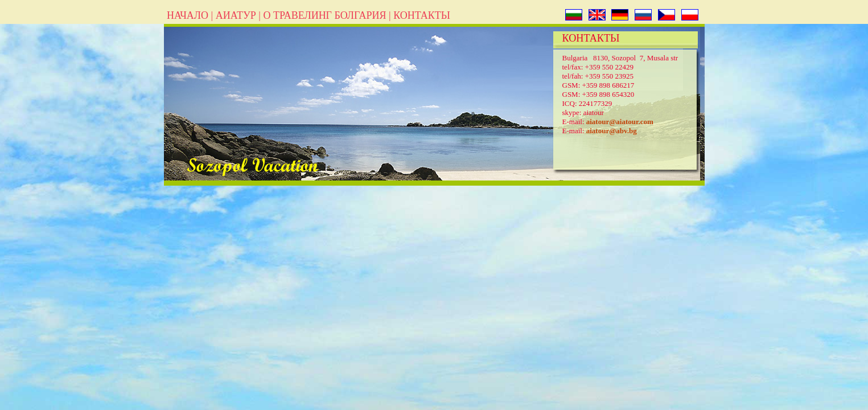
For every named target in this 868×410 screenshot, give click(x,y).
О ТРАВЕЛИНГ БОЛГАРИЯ (324, 15)
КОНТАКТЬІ (422, 15)
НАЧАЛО (188, 15)
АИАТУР (236, 15)
